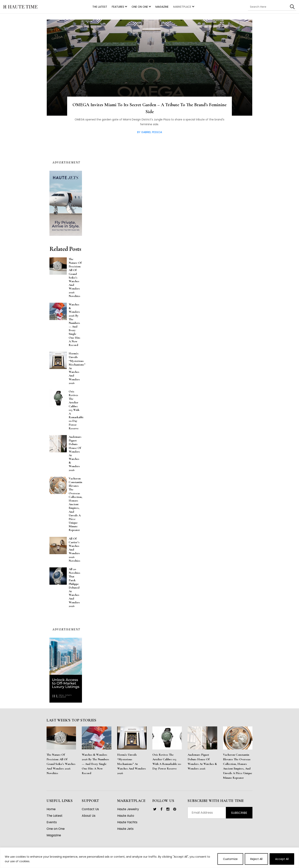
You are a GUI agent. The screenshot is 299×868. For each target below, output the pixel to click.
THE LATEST (100, 7)
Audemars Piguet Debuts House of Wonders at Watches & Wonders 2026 (202, 762)
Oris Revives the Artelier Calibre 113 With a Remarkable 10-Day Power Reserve (167, 762)
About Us (89, 816)
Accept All (282, 859)
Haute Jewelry (128, 809)
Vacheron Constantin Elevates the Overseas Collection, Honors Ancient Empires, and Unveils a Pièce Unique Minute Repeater (238, 766)
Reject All (256, 859)
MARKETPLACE (182, 7)
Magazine (162, 7)
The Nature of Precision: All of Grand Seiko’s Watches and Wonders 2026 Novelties (61, 764)
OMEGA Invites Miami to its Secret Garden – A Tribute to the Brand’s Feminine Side (149, 108)
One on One (140, 7)
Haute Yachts (127, 822)
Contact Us (90, 809)
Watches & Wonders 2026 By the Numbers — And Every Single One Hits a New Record (95, 764)
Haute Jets (125, 829)
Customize (230, 859)
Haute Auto (126, 816)
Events (52, 822)
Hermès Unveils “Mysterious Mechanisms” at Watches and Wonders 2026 (132, 764)
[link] (155, 809)
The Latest (55, 816)
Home (51, 809)
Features (118, 7)
